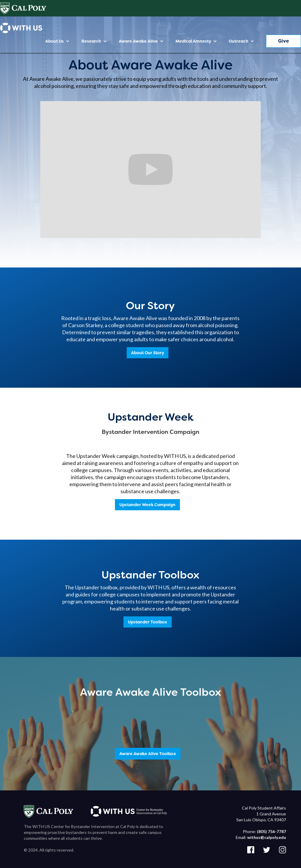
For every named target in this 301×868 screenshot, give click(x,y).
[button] (57, 41)
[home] (21, 28)
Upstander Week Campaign (147, 505)
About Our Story (148, 353)
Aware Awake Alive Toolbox (148, 754)
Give (284, 41)
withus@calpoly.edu (267, 837)
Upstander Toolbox (148, 622)
